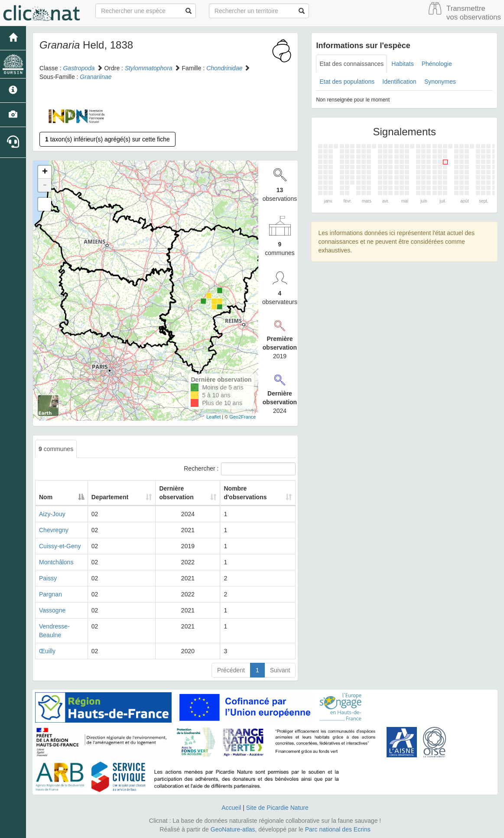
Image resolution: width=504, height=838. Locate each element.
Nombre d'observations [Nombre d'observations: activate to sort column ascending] (242, 493)
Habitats (402, 64)
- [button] (45, 185)
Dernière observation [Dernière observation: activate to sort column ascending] (166, 493)
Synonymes (440, 82)
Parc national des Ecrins (338, 829)
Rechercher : (240, 469)
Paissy (48, 578)
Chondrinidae (224, 68)
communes (56, 449)
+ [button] (45, 172)
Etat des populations (347, 82)
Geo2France (242, 417)
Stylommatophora (149, 68)
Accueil (231, 808)
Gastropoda (79, 68)
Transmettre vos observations (474, 13)
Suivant (280, 670)
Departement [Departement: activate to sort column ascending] (113, 497)
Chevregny (54, 530)
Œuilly (47, 651)
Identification (399, 82)
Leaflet (213, 417)
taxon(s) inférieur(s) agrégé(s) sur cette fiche (107, 139)
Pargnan (50, 594)
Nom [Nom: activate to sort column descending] (46, 497)
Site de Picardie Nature (277, 808)
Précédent (231, 670)
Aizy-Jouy (52, 514)
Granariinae (96, 77)
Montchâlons (56, 562)
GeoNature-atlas (233, 829)
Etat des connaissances (351, 64)
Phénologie (437, 64)
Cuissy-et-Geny (60, 546)
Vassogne (52, 610)
